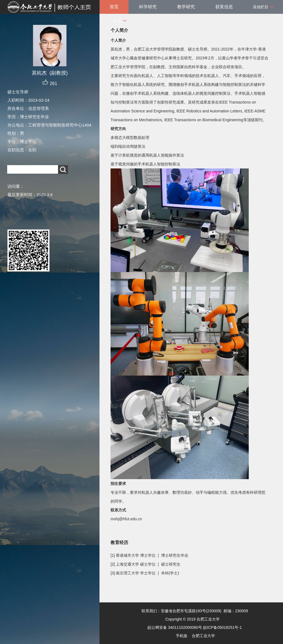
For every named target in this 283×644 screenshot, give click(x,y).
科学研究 (148, 7)
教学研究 (186, 7)
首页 (114, 7)
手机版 (182, 636)
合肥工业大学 (203, 636)
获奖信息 (224, 7)
